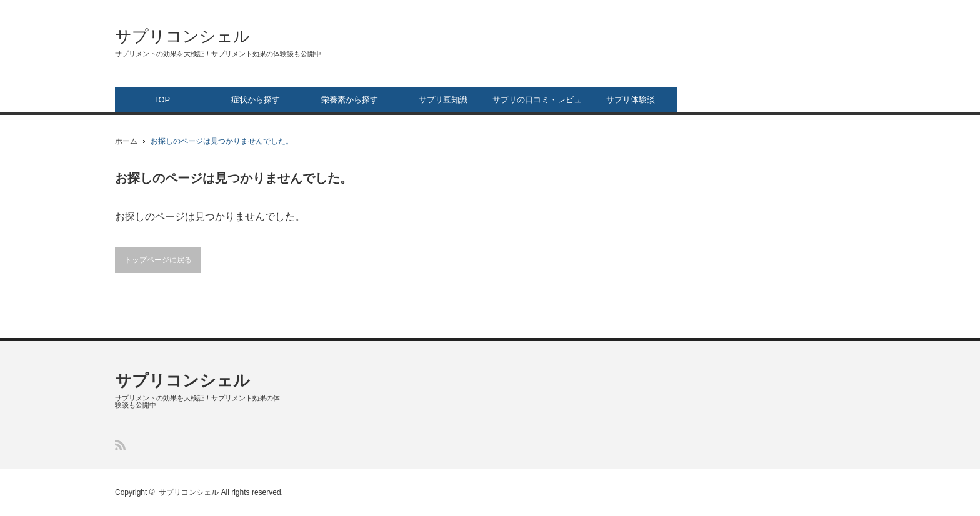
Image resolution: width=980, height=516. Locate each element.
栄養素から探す (350, 100)
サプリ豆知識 (443, 100)
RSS (120, 445)
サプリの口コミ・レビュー (537, 104)
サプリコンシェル (182, 36)
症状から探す (256, 100)
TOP (162, 100)
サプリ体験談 (631, 100)
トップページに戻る (158, 260)
